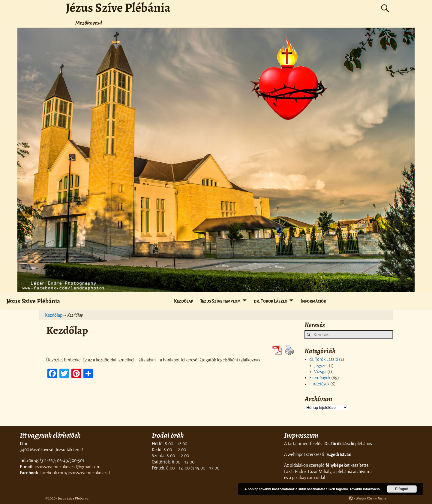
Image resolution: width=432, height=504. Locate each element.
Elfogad (402, 489)
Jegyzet (321, 366)
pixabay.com (303, 478)
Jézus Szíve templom (220, 301)
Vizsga (320, 372)
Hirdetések (319, 384)
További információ (365, 489)
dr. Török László (271, 301)
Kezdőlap (184, 301)
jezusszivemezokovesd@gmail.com (67, 467)
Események (320, 378)
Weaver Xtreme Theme (371, 498)
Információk (313, 301)
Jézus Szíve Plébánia (33, 301)
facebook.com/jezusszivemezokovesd (75, 473)
